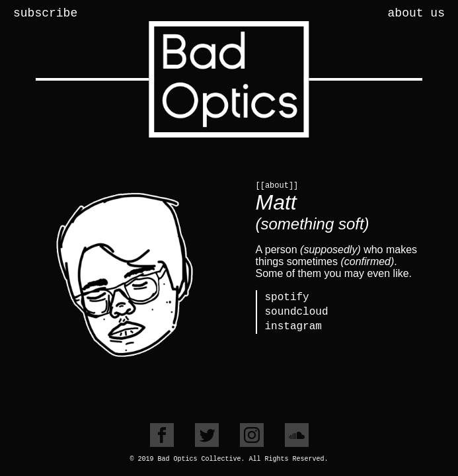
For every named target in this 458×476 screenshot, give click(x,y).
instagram (293, 327)
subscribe (45, 13)
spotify (287, 297)
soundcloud (297, 312)
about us (416, 13)
